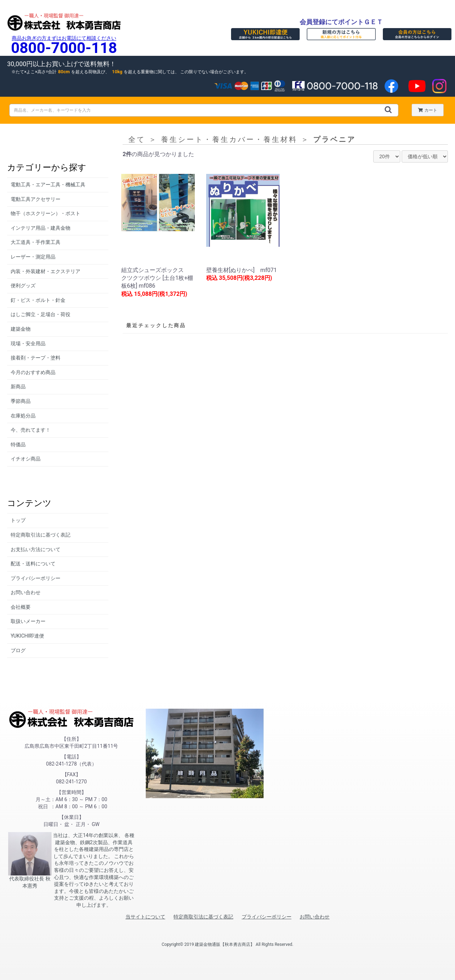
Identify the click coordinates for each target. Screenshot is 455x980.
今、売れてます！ (31, 430)
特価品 (18, 444)
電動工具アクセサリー (36, 199)
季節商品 (21, 401)
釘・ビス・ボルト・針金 (38, 300)
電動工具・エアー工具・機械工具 (48, 185)
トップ (18, 520)
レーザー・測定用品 (33, 257)
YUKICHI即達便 (27, 636)
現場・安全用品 (28, 343)
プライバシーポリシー (36, 578)
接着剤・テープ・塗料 (36, 358)
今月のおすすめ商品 (33, 372)
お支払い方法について (36, 549)
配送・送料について (33, 564)
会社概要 (21, 607)
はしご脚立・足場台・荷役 (41, 314)
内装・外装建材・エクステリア (45, 271)
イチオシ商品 (26, 459)
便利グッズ (23, 286)
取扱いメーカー (28, 621)
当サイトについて (145, 917)
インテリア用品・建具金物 (41, 228)
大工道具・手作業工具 (36, 242)
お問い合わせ (26, 592)
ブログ (18, 650)
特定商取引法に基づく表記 (41, 535)
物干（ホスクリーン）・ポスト (45, 213)
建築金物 (21, 329)
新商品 (18, 387)
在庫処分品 (23, 416)
